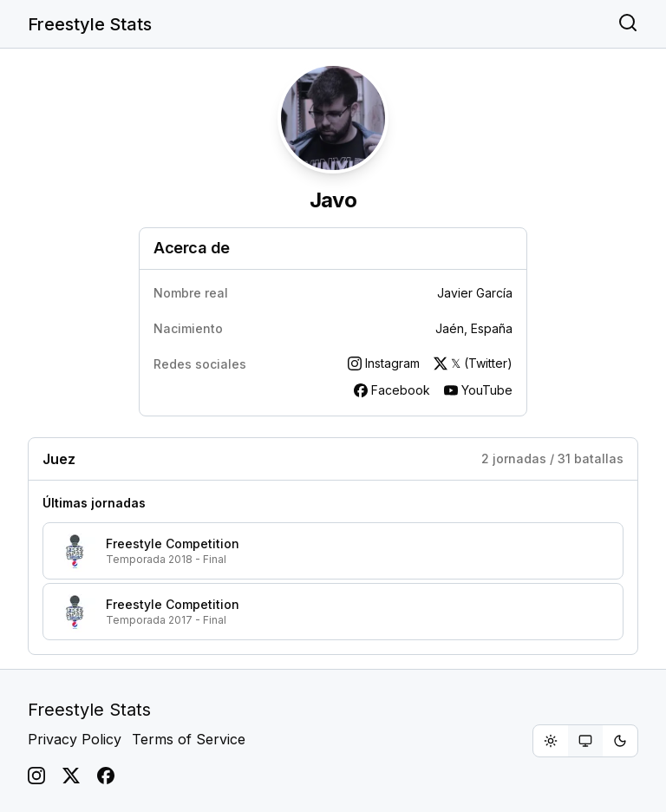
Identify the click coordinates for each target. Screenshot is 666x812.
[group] (585, 741)
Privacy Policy (75, 739)
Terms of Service (189, 739)
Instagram (384, 363)
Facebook (392, 390)
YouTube (478, 390)
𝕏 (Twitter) (473, 363)
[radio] (551, 741)
